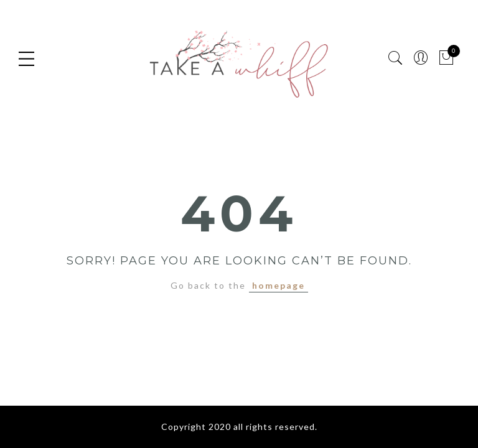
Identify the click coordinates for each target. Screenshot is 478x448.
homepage (279, 285)
